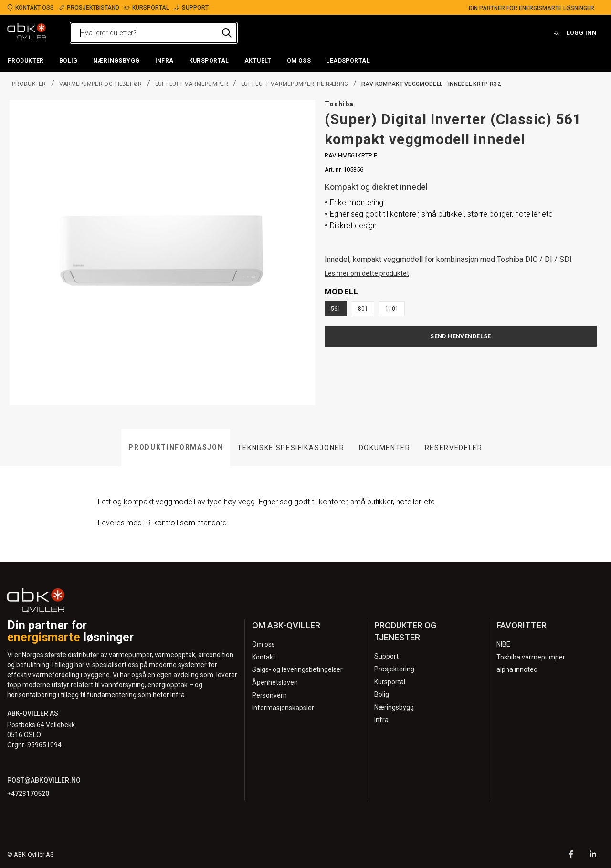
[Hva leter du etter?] (154, 33)
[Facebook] (571, 855)
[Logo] (27, 33)
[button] (26, 61)
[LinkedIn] (593, 855)
